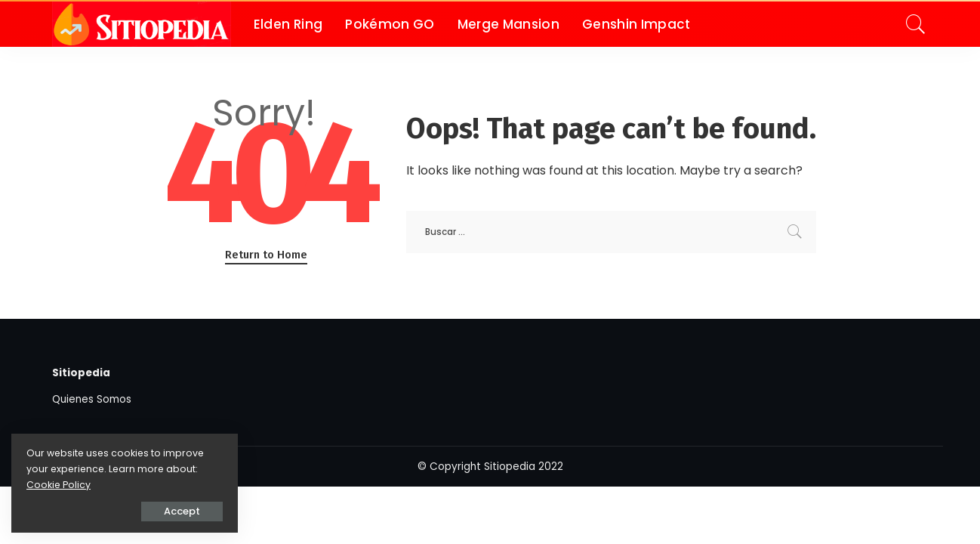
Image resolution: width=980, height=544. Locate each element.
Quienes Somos (92, 399)
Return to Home (266, 255)
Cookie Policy (59, 485)
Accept (182, 511)
